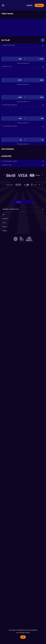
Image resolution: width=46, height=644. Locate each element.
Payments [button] (5, 219)
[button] (23, 45)
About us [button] (5, 227)
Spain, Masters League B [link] (10, 105)
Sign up (39, 5)
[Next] (42, 175)
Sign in (29, 5)
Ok (23, 637)
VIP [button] (3, 215)
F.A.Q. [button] (4, 223)
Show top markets (23, 63)
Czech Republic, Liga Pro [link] (10, 126)
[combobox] (23, 202)
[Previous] (4, 175)
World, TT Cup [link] (7, 66)
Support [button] (5, 231)
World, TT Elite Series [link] (9, 45)
